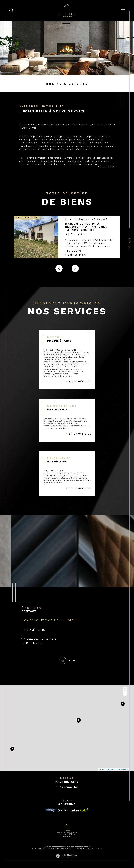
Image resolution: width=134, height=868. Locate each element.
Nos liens (79, 849)
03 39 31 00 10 (33, 630)
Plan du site (37, 849)
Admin (72, 849)
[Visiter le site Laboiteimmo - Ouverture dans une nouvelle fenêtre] (67, 859)
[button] (75, 268)
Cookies (99, 849)
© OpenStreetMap (122, 769)
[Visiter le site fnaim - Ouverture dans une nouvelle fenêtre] (80, 810)
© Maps (110, 769)
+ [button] (125, 689)
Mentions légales (49, 849)
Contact (130, 245)
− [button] (125, 694)
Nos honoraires (63, 849)
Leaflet (101, 769)
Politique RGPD (90, 849)
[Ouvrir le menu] (123, 11)
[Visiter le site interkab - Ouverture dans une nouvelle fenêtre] (51, 810)
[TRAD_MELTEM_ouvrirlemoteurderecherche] (11, 11)
